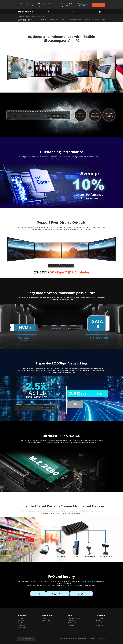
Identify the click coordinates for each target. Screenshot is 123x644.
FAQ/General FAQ (72, 623)
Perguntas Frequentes (92, 20)
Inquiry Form (100, 625)
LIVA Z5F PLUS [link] (42, 16)
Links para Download (75, 20)
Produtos (42, 12)
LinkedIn (99, 623)
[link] (28, 16)
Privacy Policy (84, 4)
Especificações (54, 20)
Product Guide (72, 625)
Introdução (21, 618)
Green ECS (21, 623)
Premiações (21, 621)
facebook (100, 618)
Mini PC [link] (34, 16)
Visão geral (43, 20)
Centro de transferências (74, 618)
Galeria (63, 20)
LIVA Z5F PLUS (25, 20)
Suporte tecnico (72, 621)
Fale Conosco (21, 625)
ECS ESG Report (22, 627)
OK (99, 5)
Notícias (44, 618)
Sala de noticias (60, 12)
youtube (99, 621)
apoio (103, 20)
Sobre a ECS (71, 12)
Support (50, 12)
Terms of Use (92, 639)
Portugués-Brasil (26, 639)
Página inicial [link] (21, 16)
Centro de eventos (46, 621)
